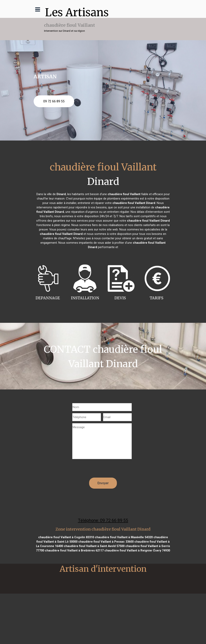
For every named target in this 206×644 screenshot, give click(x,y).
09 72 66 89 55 (54, 101)
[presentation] (103, 470)
